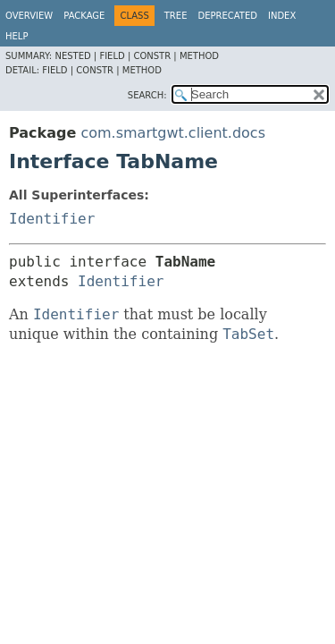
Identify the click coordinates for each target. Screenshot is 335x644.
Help (17, 36)
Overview (29, 16)
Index (282, 16)
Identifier (52, 219)
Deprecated (227, 16)
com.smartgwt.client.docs (173, 133)
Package (84, 16)
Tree (176, 16)
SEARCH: (147, 95)
